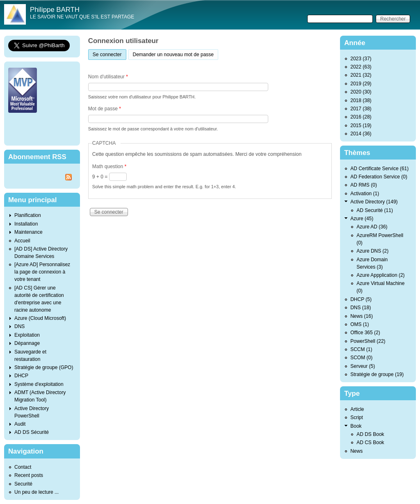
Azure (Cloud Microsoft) (40, 318)
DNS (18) (361, 308)
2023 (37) (361, 59)
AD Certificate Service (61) (379, 169)
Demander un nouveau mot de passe (173, 55)
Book (356, 426)
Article (357, 409)
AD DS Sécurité (32, 432)
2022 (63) (361, 67)
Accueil (22, 241)
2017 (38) (361, 109)
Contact (23, 467)
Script (357, 417)
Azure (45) (362, 219)
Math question (109, 166)
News (356, 451)
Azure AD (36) (372, 227)
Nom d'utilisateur (108, 77)
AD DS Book (370, 434)
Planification (28, 215)
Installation (26, 224)
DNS (19, 326)
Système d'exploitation (39, 384)
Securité (23, 484)
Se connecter (110, 54)
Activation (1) (365, 194)
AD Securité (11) (375, 210)
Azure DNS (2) (372, 251)
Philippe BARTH (55, 10)
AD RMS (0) (364, 185)
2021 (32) (361, 75)
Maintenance (29, 232)
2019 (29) (361, 84)
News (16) (362, 316)
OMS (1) (360, 324)
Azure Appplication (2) (380, 275)
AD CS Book (370, 442)
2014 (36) (361, 134)
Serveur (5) (363, 366)
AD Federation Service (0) (379, 177)
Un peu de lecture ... (37, 492)
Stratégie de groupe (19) (377, 374)
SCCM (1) (361, 349)
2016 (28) (361, 117)
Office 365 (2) (365, 333)
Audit (20, 424)
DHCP (21, 376)
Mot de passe (105, 109)
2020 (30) (361, 92)
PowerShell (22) (368, 341)
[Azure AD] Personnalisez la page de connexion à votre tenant (42, 272)
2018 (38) (361, 100)
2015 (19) (361, 125)
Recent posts (29, 475)
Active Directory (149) (374, 202)
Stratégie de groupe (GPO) (44, 367)
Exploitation (27, 335)
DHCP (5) (361, 299)
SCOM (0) (361, 358)
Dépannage (27, 343)
